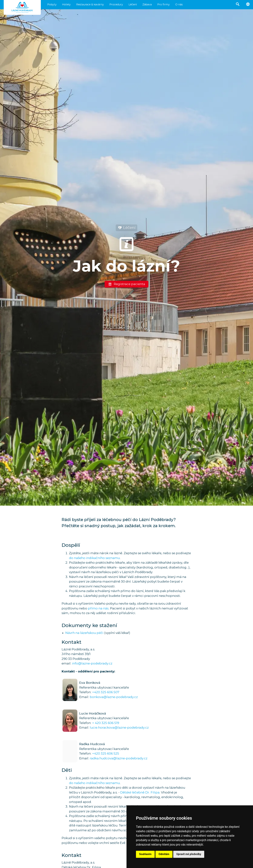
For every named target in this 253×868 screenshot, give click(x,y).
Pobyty (52, 5)
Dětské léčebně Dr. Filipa (140, 792)
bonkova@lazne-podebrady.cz (114, 697)
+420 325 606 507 (106, 692)
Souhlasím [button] (145, 854)
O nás (179, 5)
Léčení (133, 5)
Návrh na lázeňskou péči (84, 633)
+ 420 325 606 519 (106, 723)
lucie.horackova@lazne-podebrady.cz (119, 728)
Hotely (66, 5)
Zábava (147, 5)
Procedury (116, 5)
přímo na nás (98, 608)
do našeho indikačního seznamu (94, 558)
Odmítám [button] (164, 854)
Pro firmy (164, 5)
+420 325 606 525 (106, 754)
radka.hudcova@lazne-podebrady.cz (119, 758)
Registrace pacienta (126, 284)
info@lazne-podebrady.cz (92, 663)
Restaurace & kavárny (90, 5)
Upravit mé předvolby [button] (189, 854)
